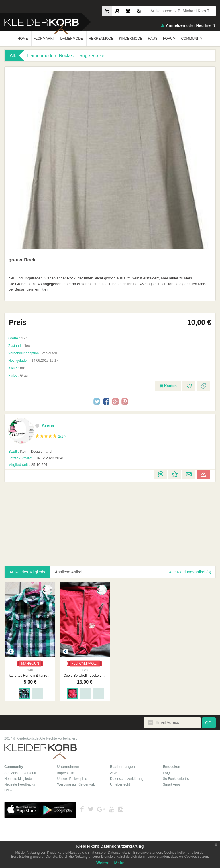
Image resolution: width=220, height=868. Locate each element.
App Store (22, 809)
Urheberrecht (120, 783)
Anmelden (176, 25)
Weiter (102, 863)
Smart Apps (172, 783)
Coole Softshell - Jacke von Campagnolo (83, 674)
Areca (45, 426)
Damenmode (40, 56)
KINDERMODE (130, 39)
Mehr (119, 863)
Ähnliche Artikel (69, 572)
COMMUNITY (192, 39)
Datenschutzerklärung (127, 777)
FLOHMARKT (44, 39)
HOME (23, 39)
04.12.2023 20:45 (36, 458)
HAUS (153, 39)
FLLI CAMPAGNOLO (85, 662)
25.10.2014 (29, 465)
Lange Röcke (91, 56)
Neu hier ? (206, 25)
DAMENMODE (71, 39)
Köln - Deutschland (30, 451)
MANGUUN (30, 662)
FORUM (169, 39)
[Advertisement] (50, 521)
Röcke (65, 56)
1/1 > (62, 436)
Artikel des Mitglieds (27, 572)
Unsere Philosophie (72, 777)
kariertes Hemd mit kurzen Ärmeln (30, 674)
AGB (114, 772)
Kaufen (168, 386)
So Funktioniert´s (176, 777)
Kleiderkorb (41, 750)
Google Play (58, 809)
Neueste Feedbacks (20, 783)
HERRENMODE (101, 39)
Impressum (66, 772)
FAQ (166, 772)
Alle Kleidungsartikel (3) (190, 572)
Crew (8, 789)
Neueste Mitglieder (19, 777)
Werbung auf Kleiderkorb (76, 783)
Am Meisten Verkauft (20, 772)
